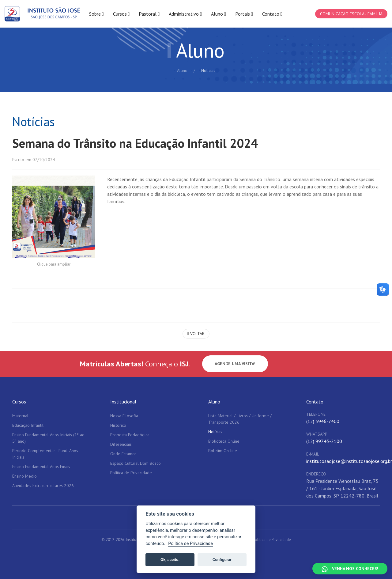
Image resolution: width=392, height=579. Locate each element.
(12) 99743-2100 (324, 442)
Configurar (222, 560)
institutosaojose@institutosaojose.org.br (349, 462)
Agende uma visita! (235, 364)
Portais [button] (244, 14)
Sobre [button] (96, 14)
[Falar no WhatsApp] (350, 569)
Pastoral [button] (149, 14)
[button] (54, 217)
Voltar (196, 334)
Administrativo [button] (185, 14)
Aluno (182, 70)
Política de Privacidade (272, 540)
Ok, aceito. (170, 560)
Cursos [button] (121, 14)
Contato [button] (272, 14)
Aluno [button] (219, 14)
